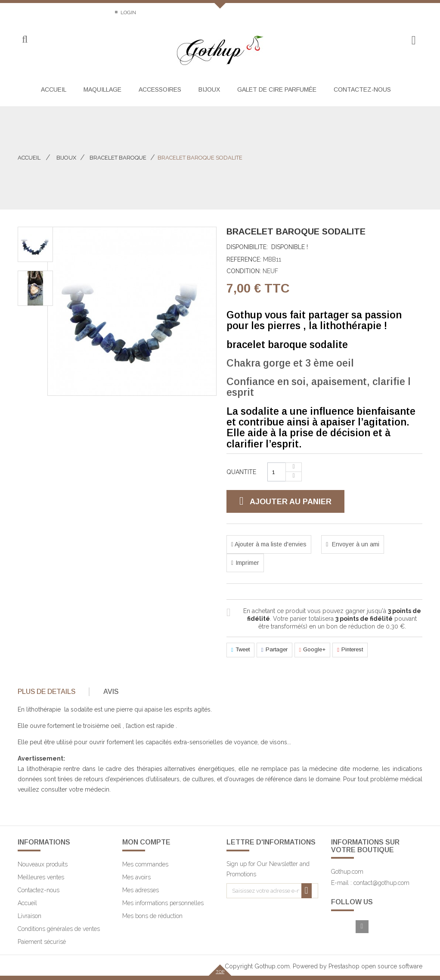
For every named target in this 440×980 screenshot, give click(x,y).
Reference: (244, 259)
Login (128, 12)
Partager (274, 650)
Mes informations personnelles (163, 903)
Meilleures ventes (41, 877)
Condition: (244, 271)
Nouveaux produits (43, 864)
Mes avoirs (136, 877)
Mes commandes (145, 864)
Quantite (241, 472)
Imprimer (247, 563)
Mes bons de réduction (152, 916)
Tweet (240, 650)
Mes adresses (141, 890)
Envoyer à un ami (355, 544)
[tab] (53, 692)
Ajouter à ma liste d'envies (270, 544)
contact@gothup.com (381, 883)
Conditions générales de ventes (59, 929)
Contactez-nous (41, 12)
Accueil (29, 158)
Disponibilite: (247, 247)
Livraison (29, 916)
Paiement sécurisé (42, 942)
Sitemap (92, 12)
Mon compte (146, 842)
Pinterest (350, 650)
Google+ (313, 650)
